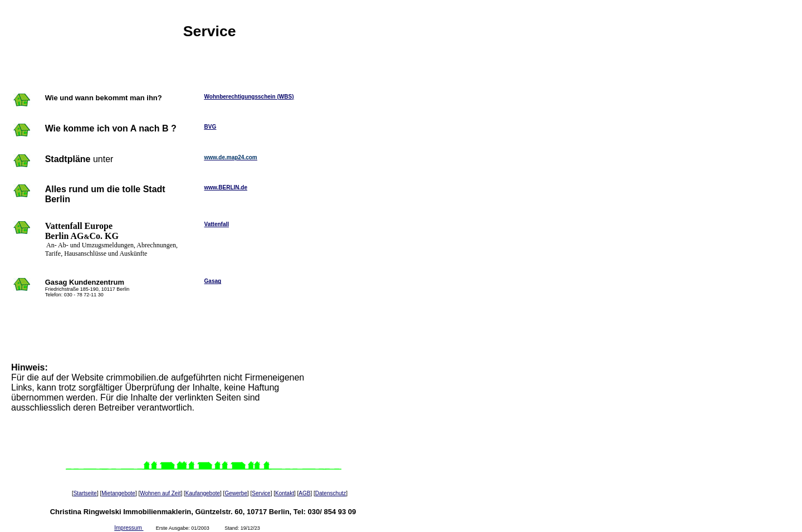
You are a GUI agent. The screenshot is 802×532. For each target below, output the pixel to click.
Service (261, 493)
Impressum (129, 528)
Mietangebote (118, 493)
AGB (304, 493)
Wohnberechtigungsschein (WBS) (249, 97)
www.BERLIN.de (226, 187)
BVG (211, 127)
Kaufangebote (203, 493)
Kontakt (285, 493)
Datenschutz (331, 493)
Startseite (85, 493)
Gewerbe (236, 493)
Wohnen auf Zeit (160, 493)
